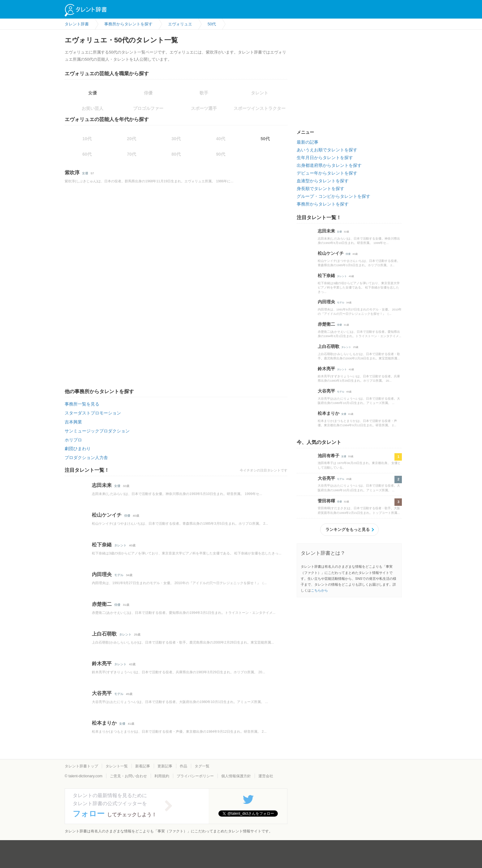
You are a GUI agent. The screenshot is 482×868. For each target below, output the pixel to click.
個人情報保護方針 (236, 776)
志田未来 (102, 485)
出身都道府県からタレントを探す (329, 165)
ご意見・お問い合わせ (128, 776)
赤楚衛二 (102, 604)
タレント (120, 545)
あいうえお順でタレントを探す (327, 150)
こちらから (319, 590)
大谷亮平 (102, 693)
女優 (93, 93)
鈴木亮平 (102, 664)
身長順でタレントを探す (321, 189)
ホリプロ (73, 440)
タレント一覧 (117, 766)
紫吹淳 (72, 173)
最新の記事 (308, 142)
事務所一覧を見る (82, 404)
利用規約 (162, 776)
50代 (265, 139)
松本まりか (104, 723)
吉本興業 (73, 422)
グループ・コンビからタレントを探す (334, 196)
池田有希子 (329, 456)
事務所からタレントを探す (323, 204)
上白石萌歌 (104, 634)
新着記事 (143, 766)
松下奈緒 (102, 545)
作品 (183, 766)
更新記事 (165, 766)
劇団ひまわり (78, 449)
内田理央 (102, 574)
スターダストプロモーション (93, 413)
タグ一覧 (202, 766)
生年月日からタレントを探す (325, 158)
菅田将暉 (326, 501)
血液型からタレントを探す (323, 181)
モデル (119, 575)
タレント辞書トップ (81, 766)
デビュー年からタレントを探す (327, 173)
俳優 (127, 516)
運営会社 (266, 776)
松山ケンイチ (107, 515)
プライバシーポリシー (195, 776)
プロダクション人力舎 (86, 458)
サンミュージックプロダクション (97, 431)
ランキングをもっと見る (348, 529)
